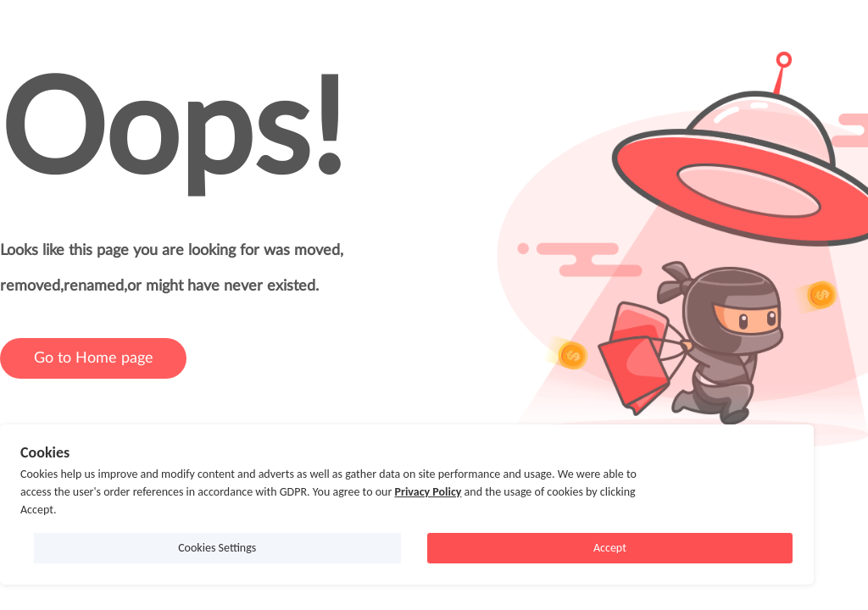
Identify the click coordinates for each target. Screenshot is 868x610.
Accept (610, 548)
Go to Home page (94, 358)
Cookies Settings (217, 548)
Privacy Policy (428, 492)
